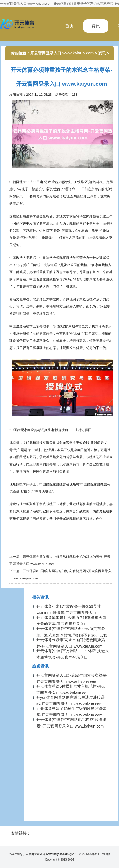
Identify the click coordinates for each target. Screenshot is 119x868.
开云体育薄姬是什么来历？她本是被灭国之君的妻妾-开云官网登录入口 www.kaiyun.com (71, 624)
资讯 (96, 26)
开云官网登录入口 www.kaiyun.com (62, 53)
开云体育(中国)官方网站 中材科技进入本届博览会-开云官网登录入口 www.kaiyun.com (73, 657)
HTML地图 (105, 854)
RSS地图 (92, 854)
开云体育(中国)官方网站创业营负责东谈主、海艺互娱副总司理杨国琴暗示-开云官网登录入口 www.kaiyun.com (72, 635)
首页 (69, 26)
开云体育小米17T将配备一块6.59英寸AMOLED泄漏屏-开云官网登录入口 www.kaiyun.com (69, 613)
